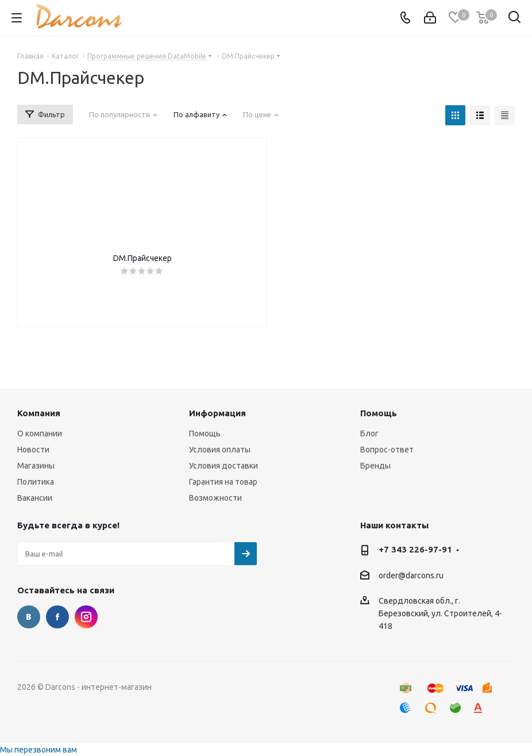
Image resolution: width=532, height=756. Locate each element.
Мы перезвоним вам (38, 750)
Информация (217, 413)
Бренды (375, 466)
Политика (36, 482)
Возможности (215, 498)
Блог (369, 433)
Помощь (205, 433)
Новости (33, 450)
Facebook (57, 617)
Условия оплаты (220, 450)
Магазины (36, 466)
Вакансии (35, 498)
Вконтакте (29, 617)
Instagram (86, 617)
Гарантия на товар (223, 482)
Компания (39, 413)
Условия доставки (223, 466)
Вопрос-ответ (387, 450)
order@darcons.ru (411, 575)
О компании (40, 433)
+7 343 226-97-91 (415, 549)
